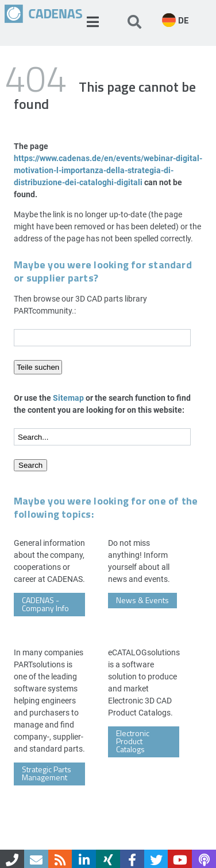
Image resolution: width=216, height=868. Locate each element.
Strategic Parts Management (47, 773)
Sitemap (68, 398)
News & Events (142, 600)
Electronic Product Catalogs (133, 741)
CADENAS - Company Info (45, 604)
